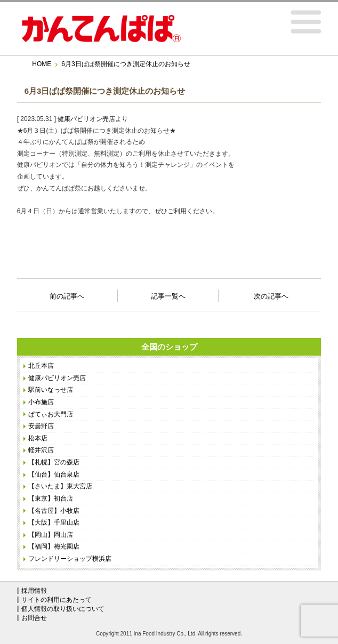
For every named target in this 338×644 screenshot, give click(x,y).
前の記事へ (67, 293)
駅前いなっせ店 (51, 390)
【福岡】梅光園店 (54, 546)
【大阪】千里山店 (54, 522)
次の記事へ (271, 293)
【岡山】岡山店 (51, 535)
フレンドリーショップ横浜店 (70, 559)
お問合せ (34, 618)
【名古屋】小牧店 (54, 511)
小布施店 (41, 402)
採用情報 (34, 591)
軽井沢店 (41, 450)
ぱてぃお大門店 (51, 414)
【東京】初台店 (51, 498)
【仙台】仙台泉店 (54, 474)
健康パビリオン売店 (86, 119)
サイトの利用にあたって (57, 600)
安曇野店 (41, 426)
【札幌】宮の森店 (54, 462)
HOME (42, 64)
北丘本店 (41, 366)
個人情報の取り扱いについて (63, 609)
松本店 (38, 438)
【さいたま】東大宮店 (60, 486)
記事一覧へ (168, 295)
